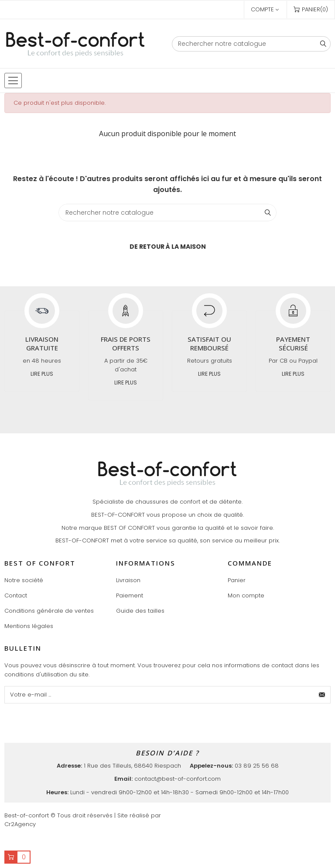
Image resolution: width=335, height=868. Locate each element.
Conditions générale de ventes (49, 611)
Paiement (130, 595)
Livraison (128, 580)
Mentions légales (29, 626)
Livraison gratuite (42, 343)
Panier (237, 580)
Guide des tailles (140, 611)
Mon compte (246, 595)
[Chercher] (251, 44)
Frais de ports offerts (126, 343)
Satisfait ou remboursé (209, 343)
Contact (16, 595)
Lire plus (42, 374)
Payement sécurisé (293, 343)
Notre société (24, 580)
